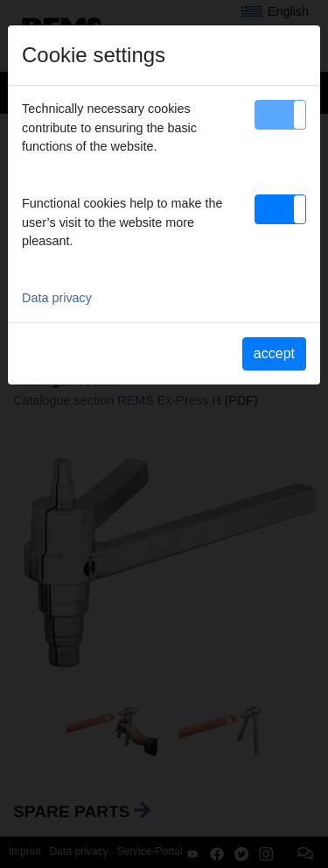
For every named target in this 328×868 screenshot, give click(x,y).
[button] (280, 115)
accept (274, 353)
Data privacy (57, 298)
